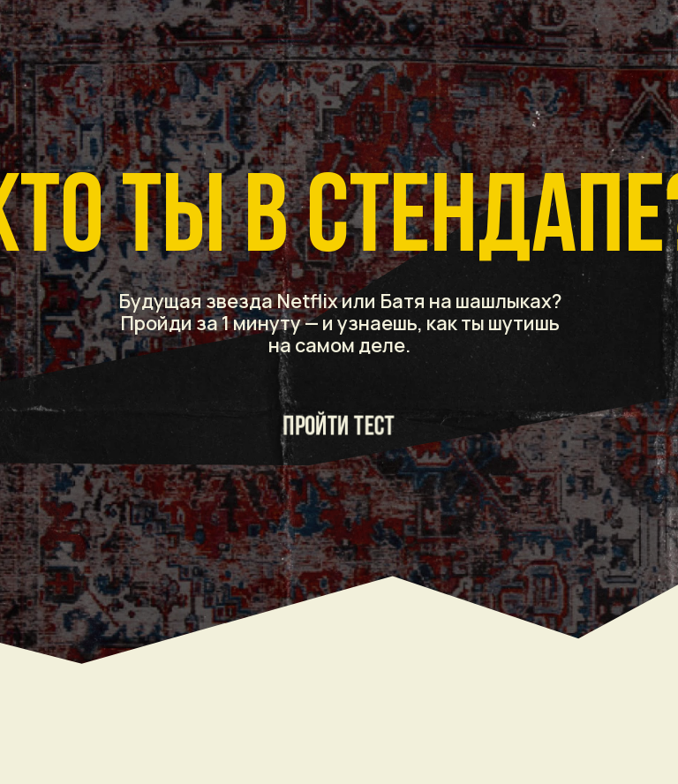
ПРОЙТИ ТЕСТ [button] (339, 427)
